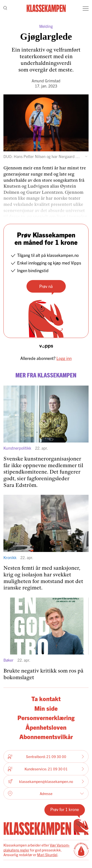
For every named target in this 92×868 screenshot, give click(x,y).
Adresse (46, 794)
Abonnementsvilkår (46, 736)
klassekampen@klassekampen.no (46, 781)
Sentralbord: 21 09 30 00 (46, 757)
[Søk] (5, 9)
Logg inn (64, 358)
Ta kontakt (46, 699)
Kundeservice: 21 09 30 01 (46, 769)
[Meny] (86, 8)
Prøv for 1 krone (65, 809)
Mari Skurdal (47, 855)
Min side (46, 708)
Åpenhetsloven (46, 727)
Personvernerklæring (46, 717)
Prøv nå (46, 286)
